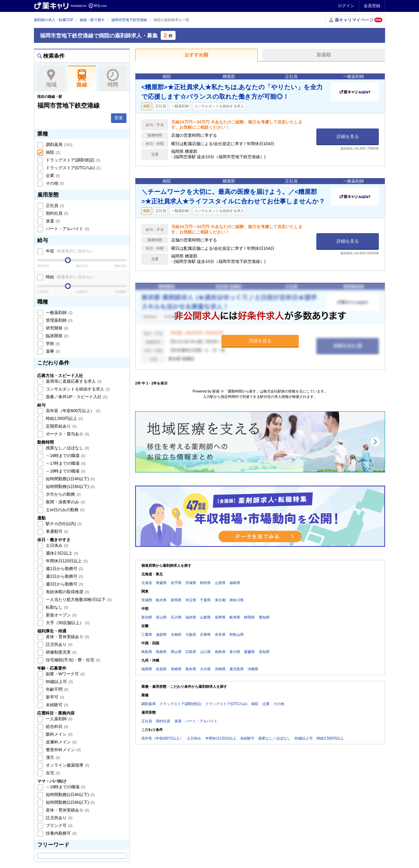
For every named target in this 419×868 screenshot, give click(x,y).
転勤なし (57, 607)
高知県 (264, 652)
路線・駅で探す (92, 20)
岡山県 (176, 652)
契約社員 (57, 213)
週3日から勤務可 (64, 584)
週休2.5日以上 (61, 553)
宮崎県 (220, 669)
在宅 (52, 773)
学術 (52, 343)
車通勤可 (57, 531)
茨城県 (147, 600)
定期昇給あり (61, 426)
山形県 (220, 583)
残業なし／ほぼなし (67, 448)
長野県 (220, 617)
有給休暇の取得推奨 (67, 592)
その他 (54, 183)
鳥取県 (147, 652)
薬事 (52, 351)
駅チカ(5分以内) (63, 524)
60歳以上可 (59, 682)
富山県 (161, 617)
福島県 (235, 583)
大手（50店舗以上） (67, 623)
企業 (52, 175)
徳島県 (220, 652)
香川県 (235, 652)
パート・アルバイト (67, 229)
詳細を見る (348, 136)
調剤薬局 (58, 145)
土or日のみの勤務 (65, 510)
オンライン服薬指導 (67, 765)
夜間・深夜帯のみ (65, 502)
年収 (69, 251)
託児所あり (59, 644)
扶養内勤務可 (61, 833)
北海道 (147, 583)
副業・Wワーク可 (65, 674)
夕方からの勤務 (63, 494)
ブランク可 (59, 825)
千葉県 (205, 600)
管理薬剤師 (59, 320)
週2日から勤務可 (64, 576)
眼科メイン (59, 734)
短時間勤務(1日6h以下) (70, 486)
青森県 (161, 583)
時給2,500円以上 (64, 418)
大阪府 (191, 635)
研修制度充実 (61, 652)
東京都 (220, 600)
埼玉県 (191, 600)
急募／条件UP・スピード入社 (76, 397)
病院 (52, 152)
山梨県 (205, 617)
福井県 (191, 617)
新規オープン (61, 615)
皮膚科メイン (61, 742)
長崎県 (176, 669)
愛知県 (264, 617)
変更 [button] (119, 118)
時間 (113, 79)
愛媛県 (249, 652)
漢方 (52, 757)
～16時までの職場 (65, 456)
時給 (69, 277)
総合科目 (57, 726)
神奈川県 (237, 600)
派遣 (52, 221)
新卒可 (54, 697)
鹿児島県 (237, 669)
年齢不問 (57, 689)
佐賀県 (161, 669)
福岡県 (147, 669)
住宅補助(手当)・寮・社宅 (72, 660)
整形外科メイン (63, 750)
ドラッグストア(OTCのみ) (73, 168)
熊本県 (191, 669)
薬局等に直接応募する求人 (73, 381)
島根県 (161, 652)
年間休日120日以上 (66, 561)
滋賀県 (161, 635)
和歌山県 (237, 635)
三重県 (147, 635)
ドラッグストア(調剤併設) (72, 160)
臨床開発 (57, 336)
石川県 (176, 617)
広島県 (191, 652)
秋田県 (205, 583)
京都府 (176, 635)
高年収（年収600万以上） (72, 411)
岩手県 (176, 583)
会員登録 (372, 6)
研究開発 (57, 328)
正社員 (54, 205)
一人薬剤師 (59, 719)
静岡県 (249, 617)
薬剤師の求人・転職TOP (54, 20)
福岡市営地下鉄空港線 (129, 20)
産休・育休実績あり (67, 637)
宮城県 (191, 583)
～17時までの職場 (65, 463)
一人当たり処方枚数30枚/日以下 (78, 599)
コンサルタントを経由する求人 (77, 389)
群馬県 (176, 600)
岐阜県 (235, 617)
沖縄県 (253, 669)
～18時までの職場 (65, 471)
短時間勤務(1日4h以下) (70, 479)
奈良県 (220, 635)
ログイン (346, 6)
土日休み (57, 545)
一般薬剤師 (59, 313)
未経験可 (57, 705)
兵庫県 (205, 635)
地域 (51, 79)
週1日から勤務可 (64, 569)
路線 (82, 79)
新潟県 (147, 617)
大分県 (205, 669)
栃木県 (161, 600)
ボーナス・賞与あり (67, 434)
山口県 (205, 652)
